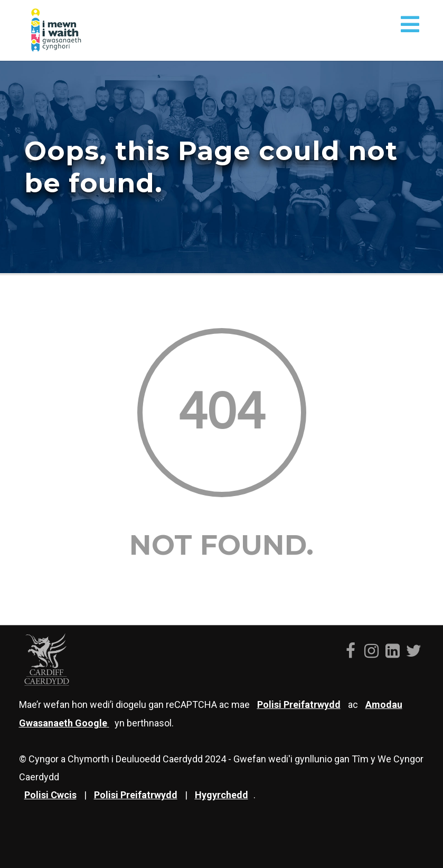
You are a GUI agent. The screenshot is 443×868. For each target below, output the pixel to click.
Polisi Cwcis (50, 795)
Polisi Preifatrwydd (136, 795)
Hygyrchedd (221, 795)
